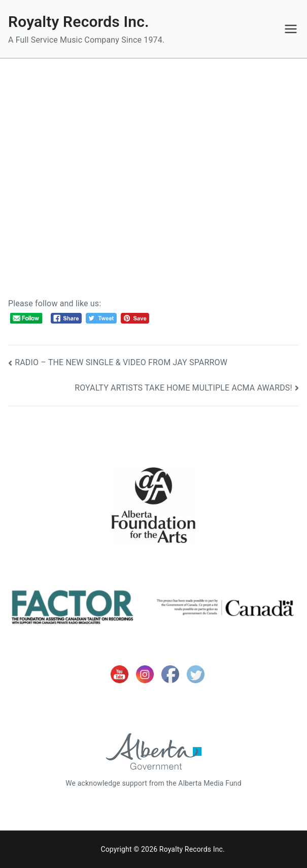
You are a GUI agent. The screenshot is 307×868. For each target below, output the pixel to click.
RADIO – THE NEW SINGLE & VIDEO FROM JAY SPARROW (121, 362)
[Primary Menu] (291, 29)
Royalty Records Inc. (79, 22)
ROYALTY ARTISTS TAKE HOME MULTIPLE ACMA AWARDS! (183, 388)
